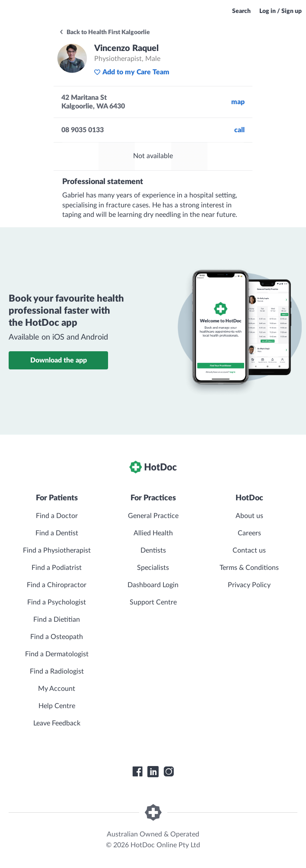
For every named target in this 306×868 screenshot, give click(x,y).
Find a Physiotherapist (57, 550)
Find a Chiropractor (57, 585)
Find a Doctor (57, 516)
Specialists (153, 568)
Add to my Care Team (132, 72)
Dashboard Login (153, 585)
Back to (104, 32)
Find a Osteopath (57, 637)
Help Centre (57, 706)
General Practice (153, 516)
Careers (249, 533)
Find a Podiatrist (57, 568)
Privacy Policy (249, 585)
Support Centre (153, 602)
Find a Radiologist (57, 671)
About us (249, 516)
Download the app (59, 360)
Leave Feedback (57, 723)
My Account (57, 689)
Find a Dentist (57, 533)
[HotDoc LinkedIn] (153, 772)
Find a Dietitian (57, 620)
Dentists (153, 550)
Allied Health (153, 533)
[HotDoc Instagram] (169, 772)
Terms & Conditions (249, 568)
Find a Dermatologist (57, 654)
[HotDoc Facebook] (137, 772)
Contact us (249, 550)
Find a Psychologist (57, 602)
